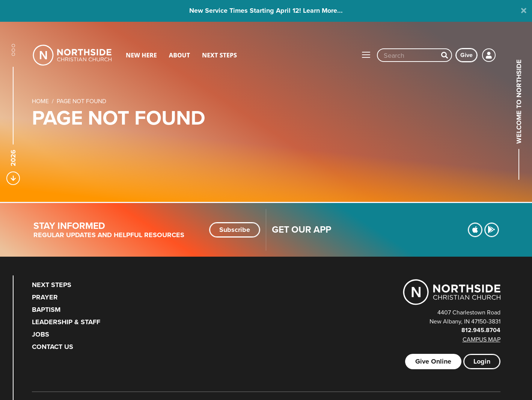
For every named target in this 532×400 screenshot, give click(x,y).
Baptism (46, 310)
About (179, 55)
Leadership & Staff (66, 322)
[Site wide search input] (408, 55)
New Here (141, 55)
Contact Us (53, 347)
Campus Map (482, 339)
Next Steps (219, 55)
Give (466, 55)
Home (40, 101)
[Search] (445, 55)
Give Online (433, 361)
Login (482, 361)
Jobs (41, 334)
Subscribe (235, 230)
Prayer (45, 297)
